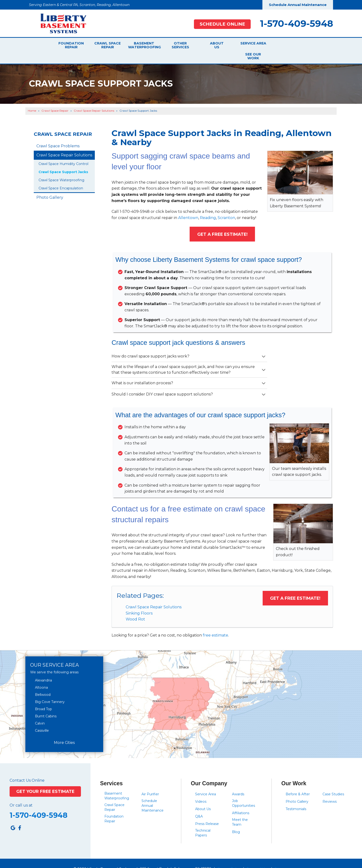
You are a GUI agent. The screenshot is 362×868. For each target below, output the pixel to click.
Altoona (41, 677)
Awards (238, 783)
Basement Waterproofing (144, 45)
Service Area (252, 45)
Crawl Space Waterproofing (61, 169)
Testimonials (296, 798)
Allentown (188, 207)
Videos (201, 791)
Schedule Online (222, 24)
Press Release (207, 813)
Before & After (298, 783)
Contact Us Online (27, 770)
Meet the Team (240, 811)
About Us (217, 45)
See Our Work (286, 45)
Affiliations (241, 802)
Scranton (226, 207)
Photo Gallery (50, 186)
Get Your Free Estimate (45, 781)
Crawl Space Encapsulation (61, 177)
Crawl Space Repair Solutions (154, 596)
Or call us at (21, 794)
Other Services (180, 45)
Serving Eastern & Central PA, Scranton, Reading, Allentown (79, 5)
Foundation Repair (71, 45)
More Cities (64, 732)
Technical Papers (203, 822)
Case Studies (333, 783)
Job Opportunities (243, 792)
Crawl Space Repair (107, 45)
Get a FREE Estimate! (222, 223)
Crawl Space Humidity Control (63, 153)
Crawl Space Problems (58, 135)
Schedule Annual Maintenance (298, 5)
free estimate (215, 624)
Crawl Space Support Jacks (63, 161)
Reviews (330, 791)
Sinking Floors (139, 602)
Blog (236, 821)
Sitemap (282, 858)
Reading (208, 207)
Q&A (199, 805)
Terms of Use (258, 858)
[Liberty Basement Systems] (60, 23)
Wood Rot (135, 608)
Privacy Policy (229, 858)
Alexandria (43, 670)
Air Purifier (150, 783)
